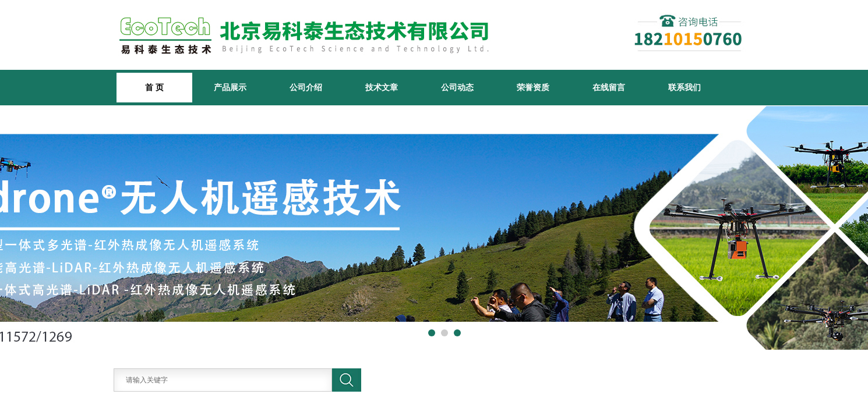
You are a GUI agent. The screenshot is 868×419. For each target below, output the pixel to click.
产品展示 (230, 87)
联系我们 (684, 87)
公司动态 (457, 87)
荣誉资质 (533, 87)
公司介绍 (306, 87)
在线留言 (609, 87)
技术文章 (382, 87)
